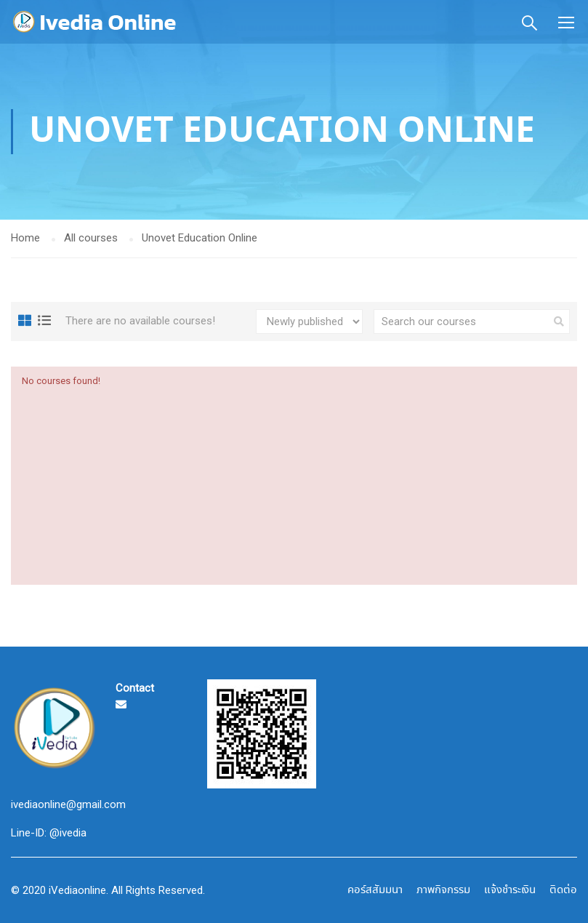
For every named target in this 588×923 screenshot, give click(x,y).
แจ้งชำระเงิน (510, 890)
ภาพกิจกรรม (443, 890)
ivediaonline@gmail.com (68, 804)
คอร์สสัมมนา (375, 890)
